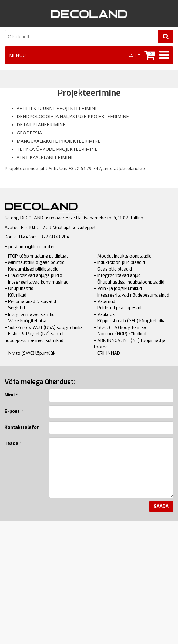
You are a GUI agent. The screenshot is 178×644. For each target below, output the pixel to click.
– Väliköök (104, 314)
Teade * (13, 443)
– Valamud (104, 301)
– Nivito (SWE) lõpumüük (30, 353)
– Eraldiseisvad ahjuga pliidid (33, 275)
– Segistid (15, 308)
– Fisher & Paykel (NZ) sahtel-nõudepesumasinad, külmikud (35, 337)
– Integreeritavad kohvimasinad (37, 282)
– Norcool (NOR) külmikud (120, 334)
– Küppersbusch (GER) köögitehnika (130, 321)
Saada (161, 506)
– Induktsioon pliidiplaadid (119, 262)
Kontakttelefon (22, 427)
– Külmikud (15, 295)
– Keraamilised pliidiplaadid (32, 269)
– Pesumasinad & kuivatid (30, 301)
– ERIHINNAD (107, 353)
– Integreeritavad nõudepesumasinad (131, 295)
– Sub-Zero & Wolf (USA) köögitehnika (44, 327)
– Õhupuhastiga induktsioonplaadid (129, 282)
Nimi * (11, 395)
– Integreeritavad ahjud (117, 275)
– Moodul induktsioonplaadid (123, 256)
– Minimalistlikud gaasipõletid (35, 262)
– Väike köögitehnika (25, 321)
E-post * (14, 411)
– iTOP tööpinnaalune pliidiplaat (36, 256)
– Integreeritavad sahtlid (30, 314)
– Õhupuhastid (19, 288)
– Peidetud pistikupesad (118, 308)
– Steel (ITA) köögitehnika (120, 327)
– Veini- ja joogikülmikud (118, 288)
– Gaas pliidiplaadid (113, 269)
